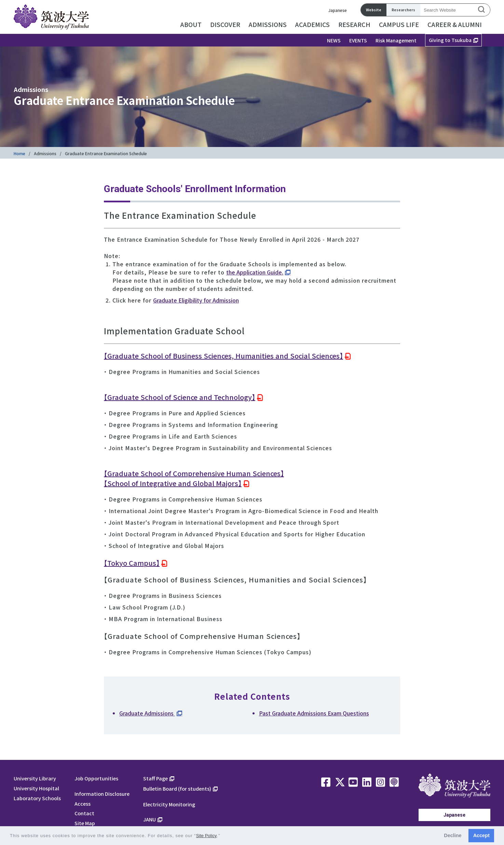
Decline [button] (453, 835)
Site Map (85, 823)
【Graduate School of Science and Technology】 (180, 397)
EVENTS (358, 40)
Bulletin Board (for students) (177, 788)
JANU (149, 819)
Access (83, 803)
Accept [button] (481, 835)
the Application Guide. (255, 272)
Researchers (403, 10)
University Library (35, 778)
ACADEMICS (312, 24)
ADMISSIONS (268, 24)
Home (19, 153)
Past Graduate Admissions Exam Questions (314, 713)
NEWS (334, 40)
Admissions (45, 153)
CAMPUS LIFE (399, 24)
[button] (223, 836)
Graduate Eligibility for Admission (196, 300)
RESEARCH (354, 24)
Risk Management (396, 40)
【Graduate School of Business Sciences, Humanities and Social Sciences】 (223, 356)
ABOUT (191, 24)
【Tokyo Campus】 (132, 563)
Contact (84, 813)
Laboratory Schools (37, 798)
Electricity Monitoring (169, 804)
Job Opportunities (96, 778)
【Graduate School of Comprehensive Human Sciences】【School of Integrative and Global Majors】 (194, 478)
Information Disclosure (102, 794)
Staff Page (155, 778)
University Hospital (36, 788)
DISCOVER (225, 24)
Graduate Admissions (147, 713)
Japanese (338, 10)
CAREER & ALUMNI (455, 24)
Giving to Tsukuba (450, 40)
